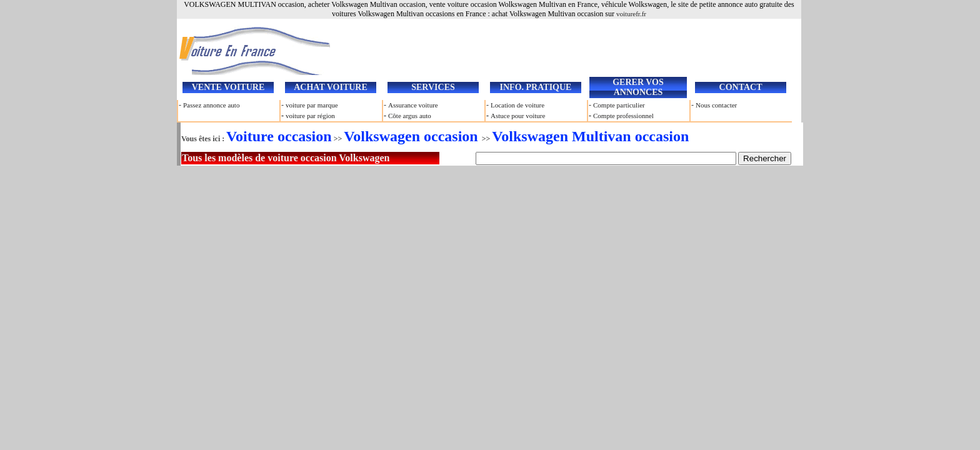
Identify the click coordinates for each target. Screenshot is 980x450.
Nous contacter (716, 105)
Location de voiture (517, 105)
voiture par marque (312, 105)
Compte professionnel (623, 116)
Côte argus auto (410, 116)
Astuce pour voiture (518, 116)
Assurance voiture (413, 105)
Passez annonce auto (211, 105)
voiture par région (310, 116)
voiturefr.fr (631, 14)
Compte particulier (619, 105)
